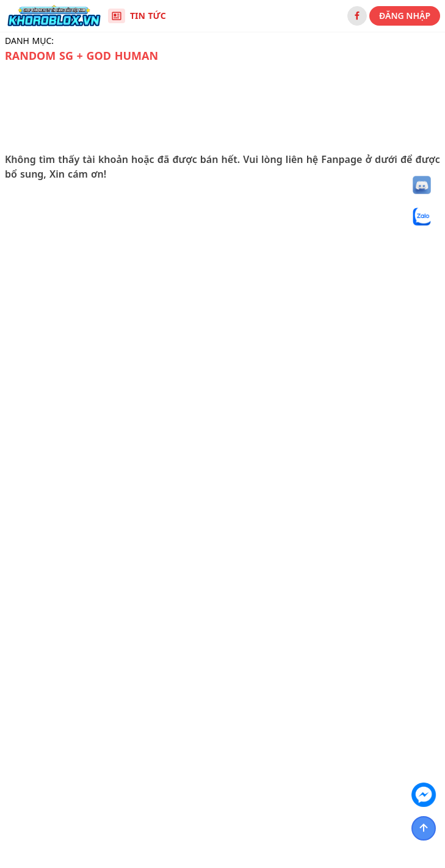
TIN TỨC (137, 16)
